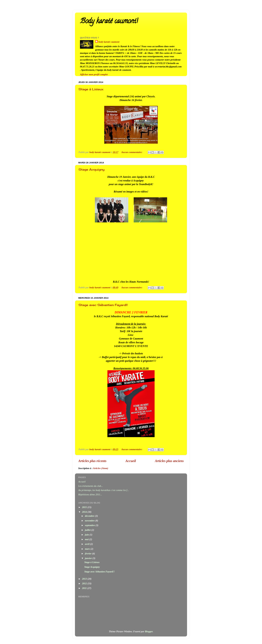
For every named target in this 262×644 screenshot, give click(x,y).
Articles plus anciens (169, 461)
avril (88, 544)
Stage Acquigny (92, 169)
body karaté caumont (109, 42)
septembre (90, 525)
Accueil (131, 461)
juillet (88, 530)
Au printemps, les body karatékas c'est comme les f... (104, 490)
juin (87, 535)
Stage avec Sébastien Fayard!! (103, 305)
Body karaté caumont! (109, 22)
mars (88, 549)
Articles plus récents (92, 461)
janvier (89, 558)
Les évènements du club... (91, 486)
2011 (85, 588)
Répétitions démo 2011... (90, 494)
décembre (90, 516)
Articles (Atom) (101, 468)
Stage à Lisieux (91, 89)
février (89, 554)
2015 (85, 507)
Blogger (149, 631)
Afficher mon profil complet (94, 74)
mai (87, 539)
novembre (90, 521)
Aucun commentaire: (132, 152)
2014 (85, 512)
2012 (85, 583)
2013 (85, 579)
